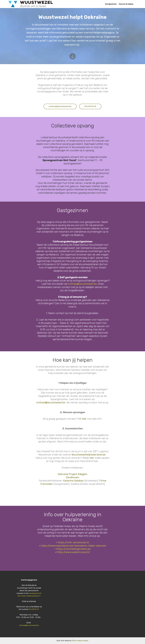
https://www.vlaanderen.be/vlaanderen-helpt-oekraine (73, 546)
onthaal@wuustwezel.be (60, 106)
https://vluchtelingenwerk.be (73, 549)
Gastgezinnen (111, 4)
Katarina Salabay (73, 481)
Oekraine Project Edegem (73, 474)
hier (85, 419)
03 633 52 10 (90, 106)
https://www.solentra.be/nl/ (73, 552)
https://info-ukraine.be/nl (73, 542)
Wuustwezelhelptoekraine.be (88, 455)
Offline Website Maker (80, 641)
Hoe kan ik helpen (126, 4)
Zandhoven (72, 477)
